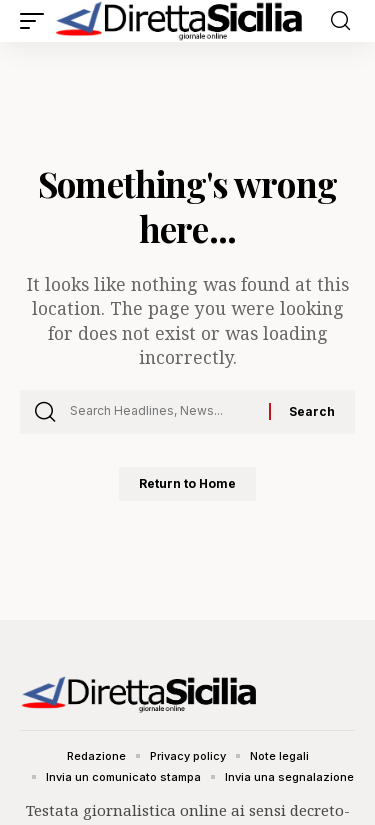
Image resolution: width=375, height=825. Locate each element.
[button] (37, 21)
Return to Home (187, 483)
